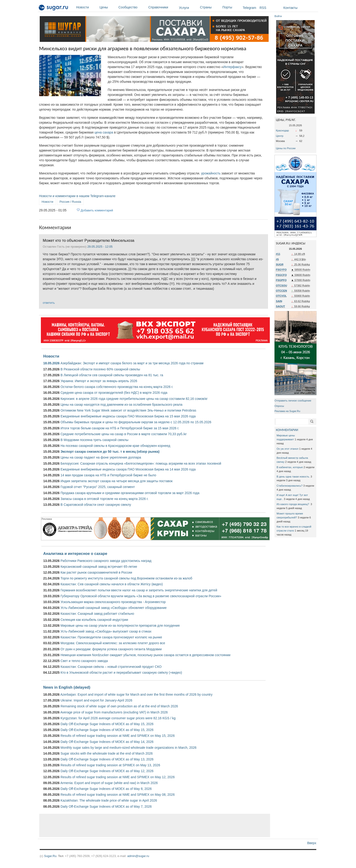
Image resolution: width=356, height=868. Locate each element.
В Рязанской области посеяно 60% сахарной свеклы (100, 369)
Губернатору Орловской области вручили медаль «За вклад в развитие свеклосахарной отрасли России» (141, 596)
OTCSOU (281, 286)
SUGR (280, 264)
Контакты (290, 8)
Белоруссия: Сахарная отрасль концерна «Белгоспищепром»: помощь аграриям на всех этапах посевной (141, 463)
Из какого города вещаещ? (293, 504)
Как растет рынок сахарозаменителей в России (96, 572)
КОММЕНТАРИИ (287, 430)
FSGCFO (281, 275)
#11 (278, 254)
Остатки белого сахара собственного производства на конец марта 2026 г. (117, 387)
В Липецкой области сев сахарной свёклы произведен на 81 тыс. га (112, 375)
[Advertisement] (155, 825)
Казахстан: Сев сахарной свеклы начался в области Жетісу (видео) (112, 584)
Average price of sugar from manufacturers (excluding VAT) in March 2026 (114, 712)
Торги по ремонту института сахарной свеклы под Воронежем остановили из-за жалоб (126, 578)
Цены (108, 7)
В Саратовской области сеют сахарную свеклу (96, 505)
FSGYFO (281, 270)
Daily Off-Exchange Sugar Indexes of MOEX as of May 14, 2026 (107, 742)
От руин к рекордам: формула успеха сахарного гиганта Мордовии (111, 649)
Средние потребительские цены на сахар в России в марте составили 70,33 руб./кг (124, 434)
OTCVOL (281, 296)
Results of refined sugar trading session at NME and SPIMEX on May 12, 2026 (118, 777)
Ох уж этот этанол (288, 449)
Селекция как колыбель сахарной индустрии (94, 620)
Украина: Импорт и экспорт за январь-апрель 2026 (99, 381)
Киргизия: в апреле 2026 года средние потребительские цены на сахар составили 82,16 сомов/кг (134, 399)
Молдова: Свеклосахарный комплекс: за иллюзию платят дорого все (113, 643)
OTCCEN (281, 291)
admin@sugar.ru (138, 856)
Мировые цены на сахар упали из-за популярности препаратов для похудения (120, 626)
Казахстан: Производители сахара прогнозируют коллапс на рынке (111, 637)
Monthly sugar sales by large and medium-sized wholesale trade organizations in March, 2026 (128, 748)
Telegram (249, 8)
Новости (87, 7)
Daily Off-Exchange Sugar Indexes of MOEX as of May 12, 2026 (107, 771)
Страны (210, 7)
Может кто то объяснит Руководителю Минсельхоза (89, 240)
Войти (278, 16)
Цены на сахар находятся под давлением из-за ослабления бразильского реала (121, 405)
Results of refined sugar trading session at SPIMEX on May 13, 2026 (110, 765)
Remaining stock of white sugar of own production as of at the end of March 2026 (119, 706)
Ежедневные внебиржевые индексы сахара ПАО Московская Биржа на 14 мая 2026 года (128, 469)
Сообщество (132, 7)
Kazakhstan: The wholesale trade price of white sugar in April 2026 (109, 800)
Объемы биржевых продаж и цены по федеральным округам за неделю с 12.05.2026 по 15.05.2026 (136, 422)
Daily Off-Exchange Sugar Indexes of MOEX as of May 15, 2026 (107, 724)
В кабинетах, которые (290, 467)
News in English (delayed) (67, 687)
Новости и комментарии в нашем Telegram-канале (77, 196)
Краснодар (282, 130)
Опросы (279, 406)
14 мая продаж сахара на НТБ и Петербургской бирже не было (108, 475)
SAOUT (280, 306)
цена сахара (104, 132)
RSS (263, 8)
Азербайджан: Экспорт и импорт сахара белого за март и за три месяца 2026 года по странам (132, 363)
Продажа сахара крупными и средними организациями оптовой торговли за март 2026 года (130, 493)
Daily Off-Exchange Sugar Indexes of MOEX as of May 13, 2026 (107, 759)
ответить (49, 303)
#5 (277, 259)
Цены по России (286, 148)
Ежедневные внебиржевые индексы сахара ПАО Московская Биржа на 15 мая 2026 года (128, 416)
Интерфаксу (232, 67)
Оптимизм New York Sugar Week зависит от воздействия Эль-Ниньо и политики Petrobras (128, 410)
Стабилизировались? (290, 486)
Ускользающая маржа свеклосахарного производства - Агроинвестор (113, 602)
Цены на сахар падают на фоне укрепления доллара (101, 457)
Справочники (162, 7)
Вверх (312, 843)
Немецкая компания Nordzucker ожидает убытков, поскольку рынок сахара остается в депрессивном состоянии (145, 655)
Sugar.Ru (50, 856)
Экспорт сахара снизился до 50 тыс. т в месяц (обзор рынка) (110, 452)
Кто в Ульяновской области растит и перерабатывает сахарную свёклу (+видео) (121, 673)
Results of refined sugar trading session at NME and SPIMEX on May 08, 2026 (118, 795)
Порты (231, 7)
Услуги (184, 8)
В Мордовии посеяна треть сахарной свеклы (94, 440)
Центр (280, 136)
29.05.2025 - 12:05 (100, 247)
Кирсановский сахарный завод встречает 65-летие (99, 567)
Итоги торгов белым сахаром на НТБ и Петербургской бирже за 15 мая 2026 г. (120, 428)
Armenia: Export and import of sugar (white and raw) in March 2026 (109, 783)
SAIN (279, 301)
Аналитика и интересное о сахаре (75, 553)
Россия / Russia (70, 202)
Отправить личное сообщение (293, 401)
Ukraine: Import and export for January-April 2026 (96, 700)
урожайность (211, 173)
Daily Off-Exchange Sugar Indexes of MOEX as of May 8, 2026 (106, 789)
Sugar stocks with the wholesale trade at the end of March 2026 (107, 753)
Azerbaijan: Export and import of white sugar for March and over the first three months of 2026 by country (136, 694)
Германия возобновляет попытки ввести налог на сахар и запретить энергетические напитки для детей (139, 590)
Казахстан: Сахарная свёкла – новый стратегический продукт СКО (111, 667)
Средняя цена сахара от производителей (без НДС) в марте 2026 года (114, 393)
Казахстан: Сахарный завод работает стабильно (97, 614)
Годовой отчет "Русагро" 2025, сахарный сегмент (98, 487)
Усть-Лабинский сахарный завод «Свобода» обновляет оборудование (114, 608)
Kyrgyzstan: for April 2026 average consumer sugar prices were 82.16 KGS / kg (118, 718)
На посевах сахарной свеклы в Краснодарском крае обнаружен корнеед (115, 446)
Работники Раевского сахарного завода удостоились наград (106, 561)
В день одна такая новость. (293, 477)
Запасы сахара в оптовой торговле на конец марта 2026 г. (104, 499)
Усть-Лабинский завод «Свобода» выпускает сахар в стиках (106, 631)
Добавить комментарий (97, 210)
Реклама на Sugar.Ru (287, 411)
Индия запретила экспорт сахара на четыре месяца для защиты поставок (117, 481)
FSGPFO (281, 280)
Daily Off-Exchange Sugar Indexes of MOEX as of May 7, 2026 (106, 807)
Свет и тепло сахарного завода (84, 661)
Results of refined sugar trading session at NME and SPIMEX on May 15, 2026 (118, 736)
